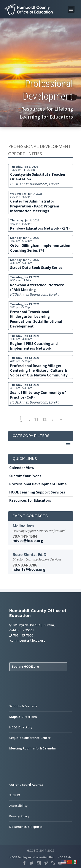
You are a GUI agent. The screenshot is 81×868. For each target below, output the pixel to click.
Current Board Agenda (26, 785)
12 (44, 419)
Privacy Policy (19, 816)
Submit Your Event (25, 476)
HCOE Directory (21, 727)
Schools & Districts (23, 706)
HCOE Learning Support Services (37, 492)
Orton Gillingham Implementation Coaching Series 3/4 (40, 248)
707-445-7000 (21, 635)
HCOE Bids (65, 857)
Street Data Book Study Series (36, 268)
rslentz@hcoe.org (29, 569)
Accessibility (18, 806)
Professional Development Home (38, 484)
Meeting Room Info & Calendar (33, 748)
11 (36, 419)
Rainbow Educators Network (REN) (40, 228)
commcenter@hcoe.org (28, 640)
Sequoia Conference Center (30, 738)
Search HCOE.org (25, 667)
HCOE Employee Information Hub (32, 857)
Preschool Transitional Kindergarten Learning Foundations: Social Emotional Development (36, 319)
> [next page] (52, 420)
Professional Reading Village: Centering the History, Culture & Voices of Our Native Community (39, 371)
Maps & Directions (23, 717)
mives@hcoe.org (28, 541)
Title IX (15, 795)
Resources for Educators (30, 500)
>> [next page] (61, 420)
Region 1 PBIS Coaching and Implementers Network (34, 346)
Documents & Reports (26, 827)
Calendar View (22, 468)
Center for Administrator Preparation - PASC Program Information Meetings (35, 206)
